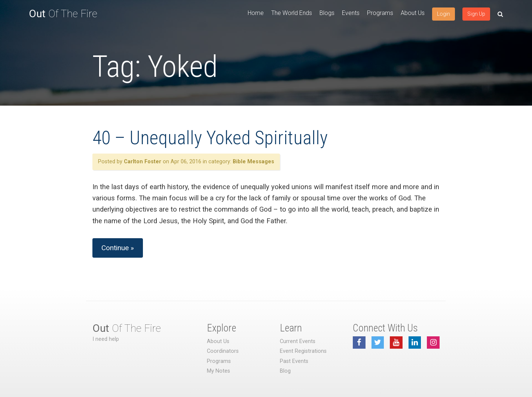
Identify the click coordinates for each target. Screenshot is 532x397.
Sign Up (476, 14)
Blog (285, 371)
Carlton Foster (143, 162)
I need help (106, 339)
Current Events (298, 341)
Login (444, 14)
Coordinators (223, 351)
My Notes (218, 371)
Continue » (118, 248)
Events (351, 13)
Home (256, 13)
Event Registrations (303, 351)
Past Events (294, 361)
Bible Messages (253, 162)
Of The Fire (63, 14)
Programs (380, 13)
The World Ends (292, 13)
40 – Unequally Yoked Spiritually (210, 138)
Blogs (327, 13)
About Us (413, 13)
